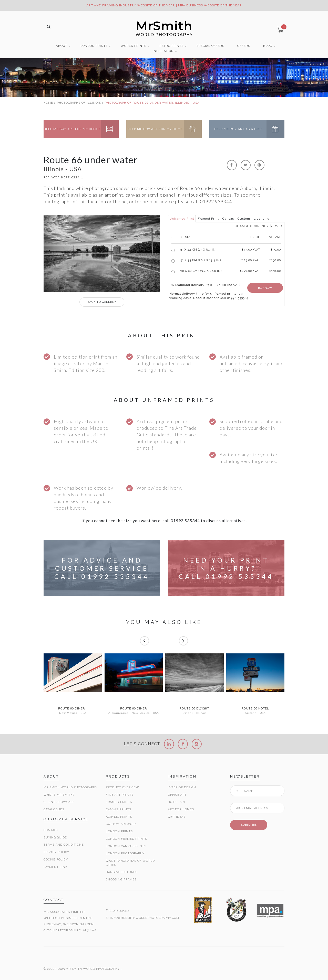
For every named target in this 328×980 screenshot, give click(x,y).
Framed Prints (119, 802)
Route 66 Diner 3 (73, 709)
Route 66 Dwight (194, 709)
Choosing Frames (121, 880)
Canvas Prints (119, 809)
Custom (244, 219)
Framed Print (208, 219)
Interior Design (182, 787)
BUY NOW (265, 288)
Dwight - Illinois (194, 713)
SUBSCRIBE (249, 825)
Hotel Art (177, 802)
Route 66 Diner (134, 709)
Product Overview (122, 787)
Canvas (228, 219)
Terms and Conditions (64, 845)
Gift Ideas (177, 817)
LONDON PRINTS (94, 46)
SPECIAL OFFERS (210, 46)
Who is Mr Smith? (59, 795)
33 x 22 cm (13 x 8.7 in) (198, 250)
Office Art (177, 795)
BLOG (268, 46)
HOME (48, 103)
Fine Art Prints (120, 795)
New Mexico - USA (73, 713)
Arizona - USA (255, 713)
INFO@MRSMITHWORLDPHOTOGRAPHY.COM (145, 918)
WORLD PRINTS (134, 46)
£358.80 (275, 271)
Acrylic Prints (119, 817)
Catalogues (54, 809)
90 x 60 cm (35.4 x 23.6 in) (201, 271)
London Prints (119, 831)
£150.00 (275, 260)
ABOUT (62, 46)
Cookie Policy (56, 860)
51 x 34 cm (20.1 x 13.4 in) (201, 260)
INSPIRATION (163, 51)
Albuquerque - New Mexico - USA (134, 713)
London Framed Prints (126, 839)
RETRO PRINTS (171, 46)
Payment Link (55, 867)
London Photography (125, 853)
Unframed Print (182, 219)
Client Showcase (59, 802)
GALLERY (102, 302)
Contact (51, 830)
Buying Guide (55, 838)
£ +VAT (251, 250)
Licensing (262, 219)
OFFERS (244, 46)
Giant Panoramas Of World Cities (130, 863)
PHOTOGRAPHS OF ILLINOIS (79, 103)
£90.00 (276, 250)
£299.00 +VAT (250, 271)
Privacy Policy (56, 852)
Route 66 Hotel (255, 709)
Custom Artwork (121, 824)
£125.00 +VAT (250, 260)
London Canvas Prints (126, 846)
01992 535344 (120, 911)
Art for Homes (181, 809)
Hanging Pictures (122, 872)
